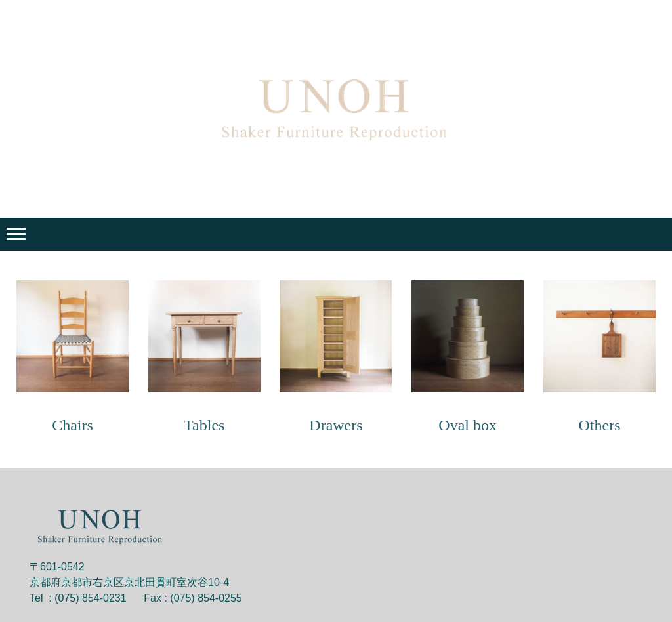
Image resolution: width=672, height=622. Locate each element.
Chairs (73, 425)
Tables (204, 425)
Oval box (468, 425)
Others (599, 425)
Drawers (336, 425)
